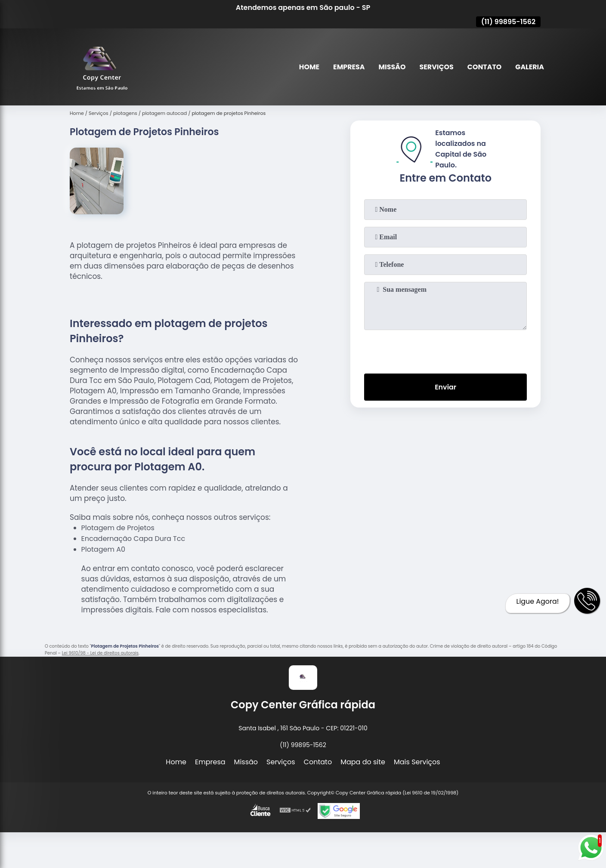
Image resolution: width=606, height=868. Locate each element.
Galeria (530, 67)
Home (308, 67)
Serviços (436, 67)
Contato (484, 67)
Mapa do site (363, 762)
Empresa (348, 67)
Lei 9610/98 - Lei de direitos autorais (100, 653)
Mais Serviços (417, 762)
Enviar (445, 387)
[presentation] (445, 350)
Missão (391, 67)
